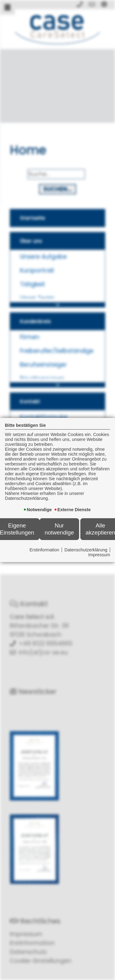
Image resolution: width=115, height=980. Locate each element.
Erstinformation (44, 550)
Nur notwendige (59, 529)
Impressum (99, 555)
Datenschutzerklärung (86, 550)
